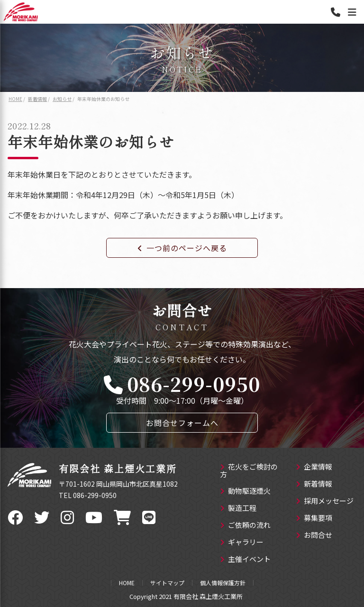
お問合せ (314, 535)
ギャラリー (242, 543)
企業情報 (314, 467)
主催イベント (245, 560)
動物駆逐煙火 (245, 491)
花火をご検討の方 (249, 471)
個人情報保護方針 (223, 583)
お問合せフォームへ (182, 423)
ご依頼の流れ (245, 525)
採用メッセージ (325, 501)
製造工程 (238, 508)
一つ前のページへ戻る (182, 248)
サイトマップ (167, 583)
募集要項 (314, 518)
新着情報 (314, 484)
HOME (127, 583)
